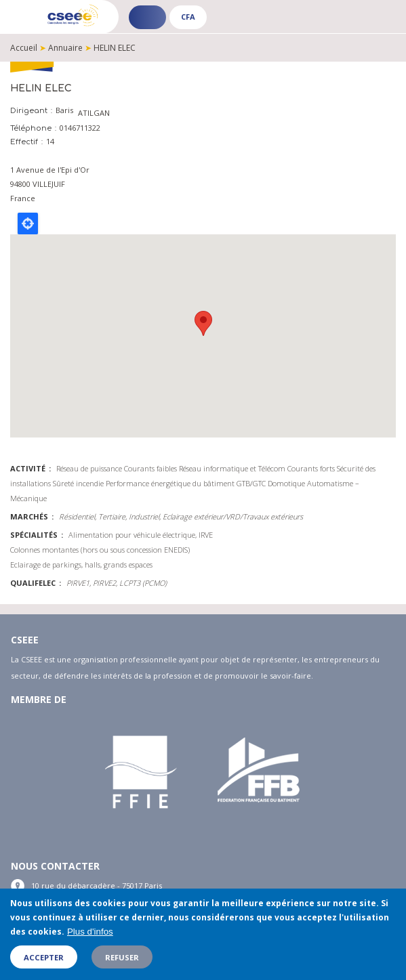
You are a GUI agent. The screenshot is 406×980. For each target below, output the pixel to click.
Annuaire (65, 48)
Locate (28, 223)
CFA (188, 17)
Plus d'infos (90, 932)
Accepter (44, 957)
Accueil (24, 48)
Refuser (122, 957)
